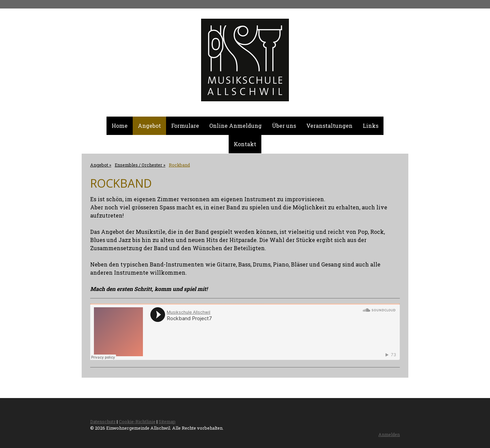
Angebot (149, 126)
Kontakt (245, 144)
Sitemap (167, 421)
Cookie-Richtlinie (137, 421)
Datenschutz (103, 421)
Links (371, 126)
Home (120, 126)
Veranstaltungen (329, 126)
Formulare (185, 126)
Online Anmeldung (235, 126)
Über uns (284, 126)
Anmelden (389, 434)
